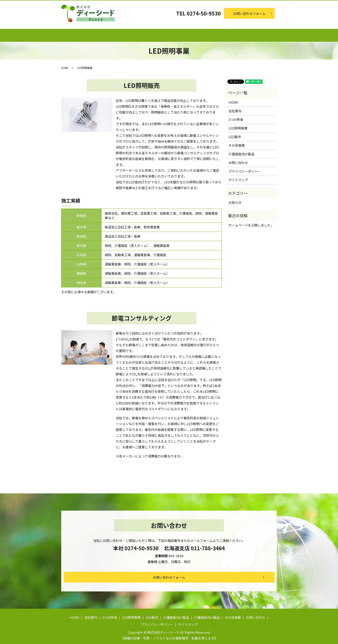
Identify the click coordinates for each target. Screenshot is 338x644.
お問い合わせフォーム (249, 13)
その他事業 (261, 33)
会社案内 (100, 33)
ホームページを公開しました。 (251, 223)
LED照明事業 (160, 33)
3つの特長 (128, 33)
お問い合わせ (238, 161)
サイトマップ (238, 178)
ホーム (74, 33)
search (287, 35)
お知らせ (235, 201)
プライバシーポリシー (245, 169)
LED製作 (191, 33)
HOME (65, 66)
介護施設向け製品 (225, 33)
